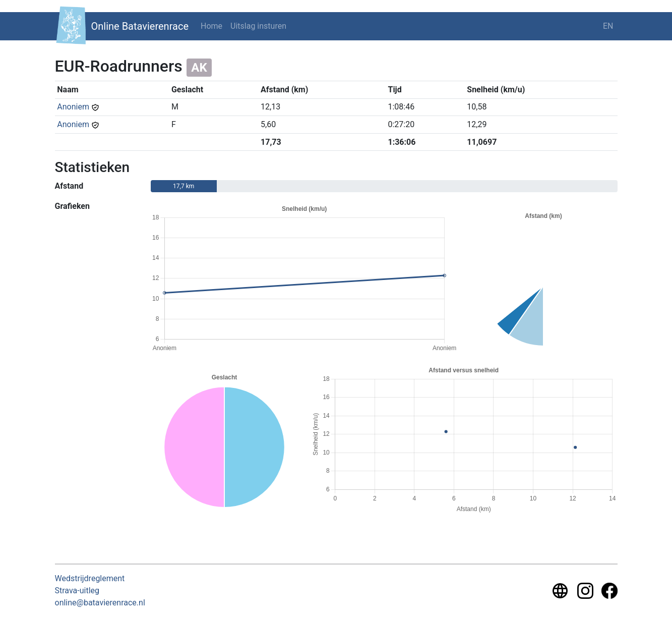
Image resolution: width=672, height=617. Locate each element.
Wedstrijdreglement (90, 578)
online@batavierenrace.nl (100, 603)
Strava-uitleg (77, 591)
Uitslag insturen (258, 26)
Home (211, 26)
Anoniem (73, 107)
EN (608, 26)
